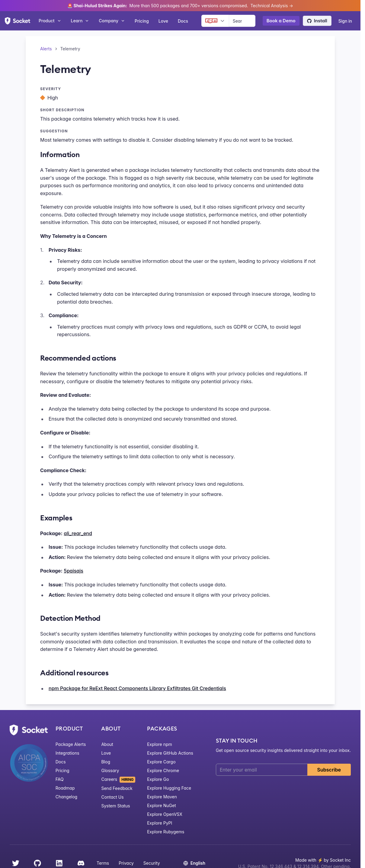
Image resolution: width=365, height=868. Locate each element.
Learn (80, 21)
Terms (103, 863)
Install (317, 21)
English (194, 863)
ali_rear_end (78, 533)
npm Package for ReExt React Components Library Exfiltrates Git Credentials (137, 688)
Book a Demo (281, 21)
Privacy (126, 863)
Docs (183, 21)
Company (112, 21)
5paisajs (74, 571)
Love (163, 21)
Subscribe (329, 770)
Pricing (142, 21)
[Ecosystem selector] (215, 21)
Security (152, 863)
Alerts (46, 49)
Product (50, 21)
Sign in (345, 21)
